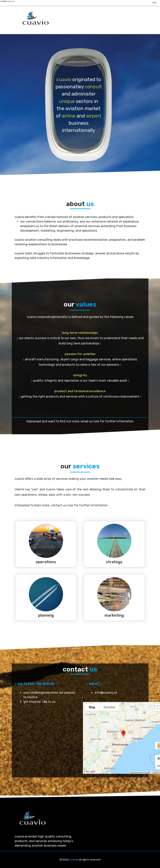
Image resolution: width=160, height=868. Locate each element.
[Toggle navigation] (57, 21)
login (155, 2)
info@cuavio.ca (7, 1)
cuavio (74, 859)
